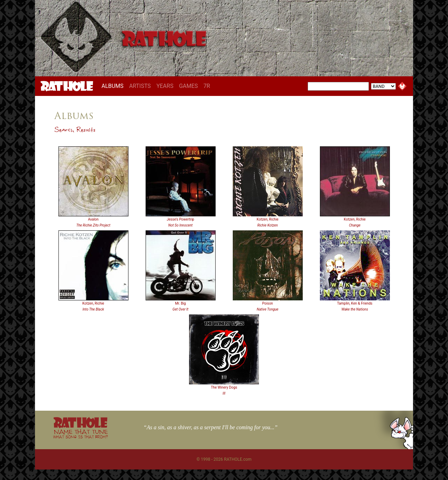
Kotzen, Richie (267, 219)
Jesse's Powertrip (180, 219)
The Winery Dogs (224, 387)
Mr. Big (180, 303)
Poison (268, 303)
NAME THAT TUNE (80, 434)
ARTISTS (140, 86)
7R (207, 86)
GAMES (188, 86)
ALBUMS (114, 86)
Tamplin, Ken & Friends (355, 303)
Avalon (93, 219)
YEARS (165, 86)
